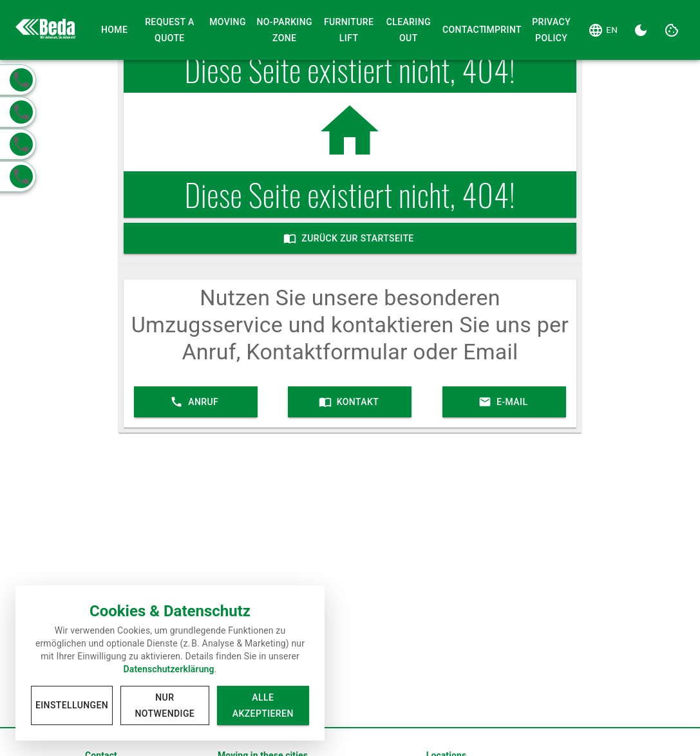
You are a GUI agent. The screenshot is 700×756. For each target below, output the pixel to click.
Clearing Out (409, 30)
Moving (228, 22)
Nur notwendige (165, 705)
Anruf (196, 402)
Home (115, 30)
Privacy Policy (551, 30)
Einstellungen (72, 705)
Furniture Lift (349, 30)
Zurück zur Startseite (350, 238)
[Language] (603, 30)
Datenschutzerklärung (168, 669)
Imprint (499, 30)
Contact (458, 30)
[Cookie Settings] (672, 30)
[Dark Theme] (641, 30)
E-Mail (504, 402)
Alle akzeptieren (263, 705)
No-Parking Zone (285, 30)
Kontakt (350, 402)
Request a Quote (170, 30)
